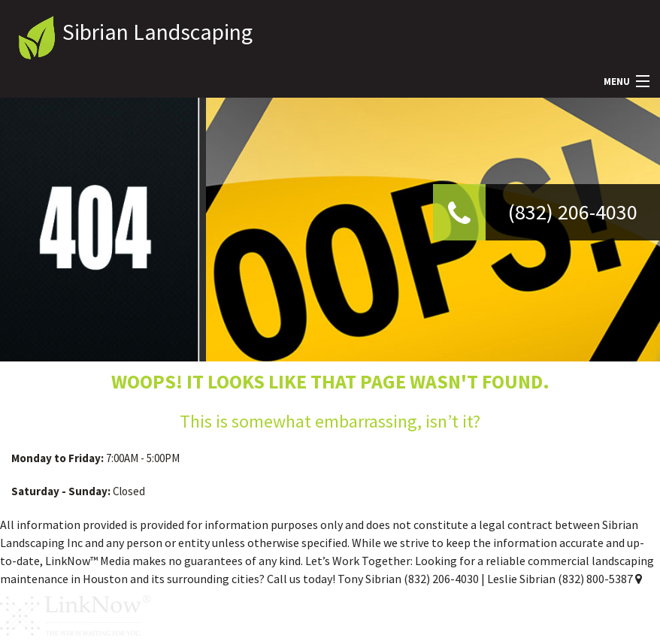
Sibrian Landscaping (157, 32)
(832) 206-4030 (573, 212)
